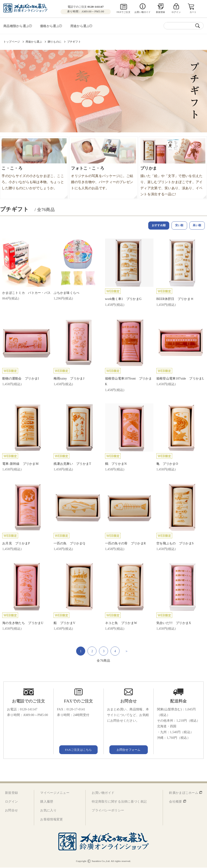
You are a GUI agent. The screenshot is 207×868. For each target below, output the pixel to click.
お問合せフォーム (129, 750)
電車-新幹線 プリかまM (20, 464)
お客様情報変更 (52, 820)
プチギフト (74, 41)
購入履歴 (47, 802)
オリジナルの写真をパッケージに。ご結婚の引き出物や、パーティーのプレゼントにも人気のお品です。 (102, 176)
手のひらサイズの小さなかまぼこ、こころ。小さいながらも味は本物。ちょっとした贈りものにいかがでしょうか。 (33, 176)
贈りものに (55, 41)
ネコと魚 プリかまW (121, 623)
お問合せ (11, 811)
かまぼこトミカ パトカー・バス (26, 293)
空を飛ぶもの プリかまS (175, 544)
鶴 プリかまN (116, 464)
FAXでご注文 (123, 12)
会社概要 (175, 802)
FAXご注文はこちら (78, 750)
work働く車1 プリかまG (123, 299)
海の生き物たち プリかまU (23, 623)
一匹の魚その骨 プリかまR (126, 544)
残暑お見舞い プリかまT (72, 464)
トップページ (12, 41)
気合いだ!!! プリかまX (174, 623)
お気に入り (48, 811)
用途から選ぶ (34, 41)
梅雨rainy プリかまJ (69, 379)
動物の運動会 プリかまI (21, 379)
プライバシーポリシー (108, 811)
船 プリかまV (64, 623)
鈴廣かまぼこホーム (184, 793)
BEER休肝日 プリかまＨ (175, 299)
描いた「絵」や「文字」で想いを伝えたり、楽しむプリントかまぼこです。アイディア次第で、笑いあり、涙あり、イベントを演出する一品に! (171, 179)
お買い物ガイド (142, 12)
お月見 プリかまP (16, 544)
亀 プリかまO (167, 464)
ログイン (11, 802)
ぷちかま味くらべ (66, 293)
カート (193, 12)
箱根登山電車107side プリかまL (180, 379)
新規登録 (161, 12)
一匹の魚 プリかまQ (69, 544)
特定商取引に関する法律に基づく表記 (119, 802)
